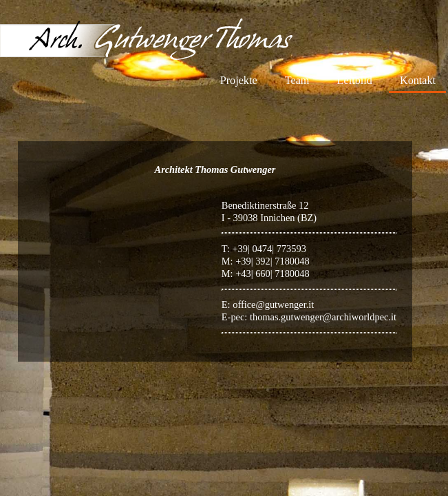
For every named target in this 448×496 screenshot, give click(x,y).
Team (297, 81)
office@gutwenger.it (273, 304)
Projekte (239, 81)
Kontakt (418, 81)
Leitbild (355, 81)
